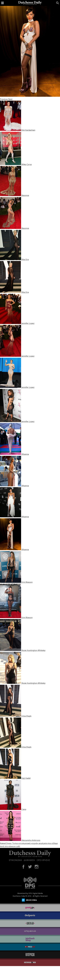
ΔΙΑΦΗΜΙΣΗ (29, 860)
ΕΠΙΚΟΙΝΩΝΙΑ (15, 860)
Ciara (24, 809)
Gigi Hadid (26, 778)
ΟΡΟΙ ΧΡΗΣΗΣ (43, 860)
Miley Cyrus (27, 164)
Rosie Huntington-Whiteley (34, 650)
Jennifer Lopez (28, 323)
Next (10, 99)
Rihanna (25, 454)
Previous (4, 99)
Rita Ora (25, 259)
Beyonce (25, 195)
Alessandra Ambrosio (31, 840)
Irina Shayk (26, 716)
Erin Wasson (27, 582)
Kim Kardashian (28, 130)
